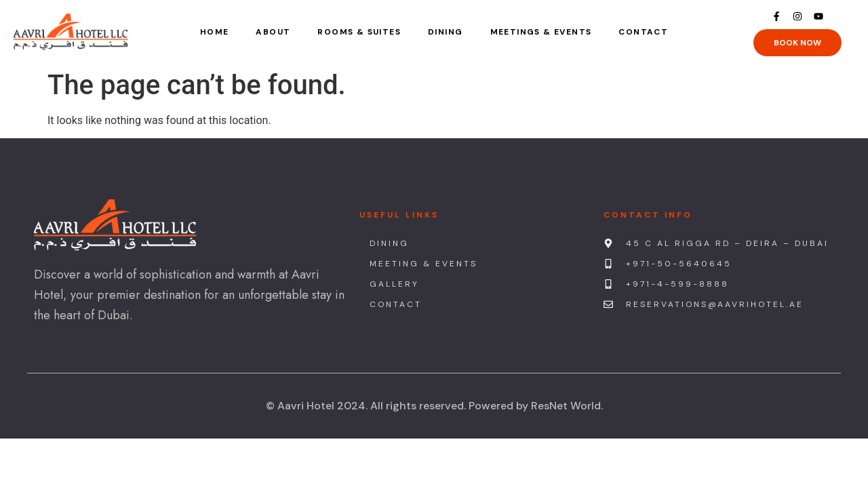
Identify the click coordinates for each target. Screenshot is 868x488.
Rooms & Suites (359, 32)
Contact (643, 32)
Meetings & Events (541, 32)
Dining (445, 32)
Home (215, 32)
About (273, 32)
